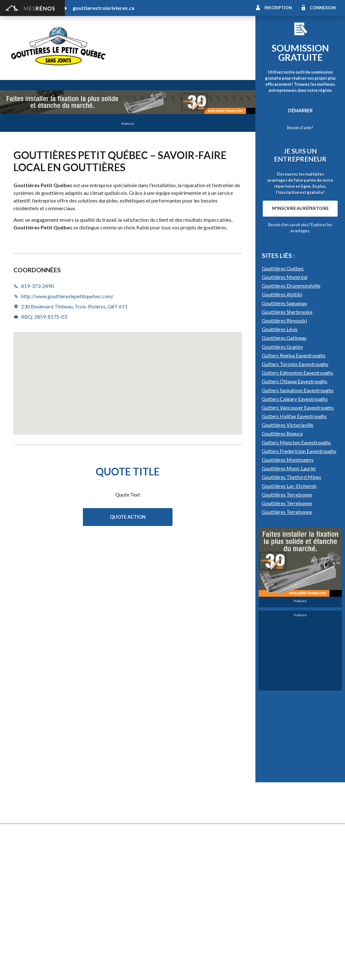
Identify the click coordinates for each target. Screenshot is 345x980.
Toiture (99, 814)
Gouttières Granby (282, 513)
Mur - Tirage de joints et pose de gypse (294, 832)
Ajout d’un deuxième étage (119, 863)
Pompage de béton (30, 940)
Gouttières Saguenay (285, 470)
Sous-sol (263, 780)
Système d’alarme (272, 814)
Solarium (19, 814)
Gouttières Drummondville (291, 452)
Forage (99, 780)
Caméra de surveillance (196, 832)
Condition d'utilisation (137, 967)
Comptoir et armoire (194, 762)
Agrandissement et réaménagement (47, 872)
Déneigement (105, 771)
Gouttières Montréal (285, 443)
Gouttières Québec (283, 435)
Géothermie (185, 788)
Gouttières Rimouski (284, 487)
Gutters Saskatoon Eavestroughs (298, 557)
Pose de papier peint (113, 907)
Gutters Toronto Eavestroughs (295, 530)
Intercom (263, 806)
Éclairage (19, 881)
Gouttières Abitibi (282, 461)
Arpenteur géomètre (113, 872)
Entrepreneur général (32, 890)
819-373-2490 (133, 61)
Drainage (20, 788)
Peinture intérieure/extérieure (42, 907)
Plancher (182, 806)
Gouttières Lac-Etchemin (289, 652)
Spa (14, 916)
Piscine (18, 932)
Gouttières (103, 788)
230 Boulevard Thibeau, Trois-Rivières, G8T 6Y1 (74, 306)
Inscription (278, 8)
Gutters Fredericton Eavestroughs (299, 617)
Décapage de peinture (33, 806)
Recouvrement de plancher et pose (208, 797)
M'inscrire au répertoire (300, 291)
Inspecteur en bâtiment (116, 890)
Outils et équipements (114, 898)
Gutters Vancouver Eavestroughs (298, 574)
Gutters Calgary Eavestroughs (295, 565)
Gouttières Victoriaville (288, 591)
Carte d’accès (268, 823)
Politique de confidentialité (183, 967)
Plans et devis (24, 863)
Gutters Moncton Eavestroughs (296, 609)
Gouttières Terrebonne (287, 661)
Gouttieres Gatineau (284, 504)
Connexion (323, 8)
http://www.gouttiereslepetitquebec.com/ (199, 61)
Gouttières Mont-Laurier (289, 635)
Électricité (102, 881)
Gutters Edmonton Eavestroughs (297, 539)
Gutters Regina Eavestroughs (294, 522)
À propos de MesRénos (286, 967)
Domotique (184, 780)
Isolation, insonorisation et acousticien (294, 788)
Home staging (187, 771)
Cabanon (101, 762)
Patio (16, 797)
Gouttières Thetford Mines (292, 643)
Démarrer (300, 111)
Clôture (18, 771)
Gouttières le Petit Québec (169, 44)
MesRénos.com (64, 967)
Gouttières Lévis (280, 495)
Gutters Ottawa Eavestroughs (295, 548)
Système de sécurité (193, 814)
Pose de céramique (273, 762)
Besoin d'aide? (300, 128)
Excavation (21, 780)
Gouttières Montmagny (288, 626)
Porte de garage (108, 806)
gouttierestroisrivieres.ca (104, 8)
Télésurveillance (189, 823)
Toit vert (19, 823)
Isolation (19, 898)
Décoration (266, 771)
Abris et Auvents (28, 762)
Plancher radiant (271, 797)
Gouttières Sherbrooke (287, 478)
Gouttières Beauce (282, 600)
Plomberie (102, 932)
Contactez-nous (320, 967)
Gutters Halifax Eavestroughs (294, 582)
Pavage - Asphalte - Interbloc (122, 797)
